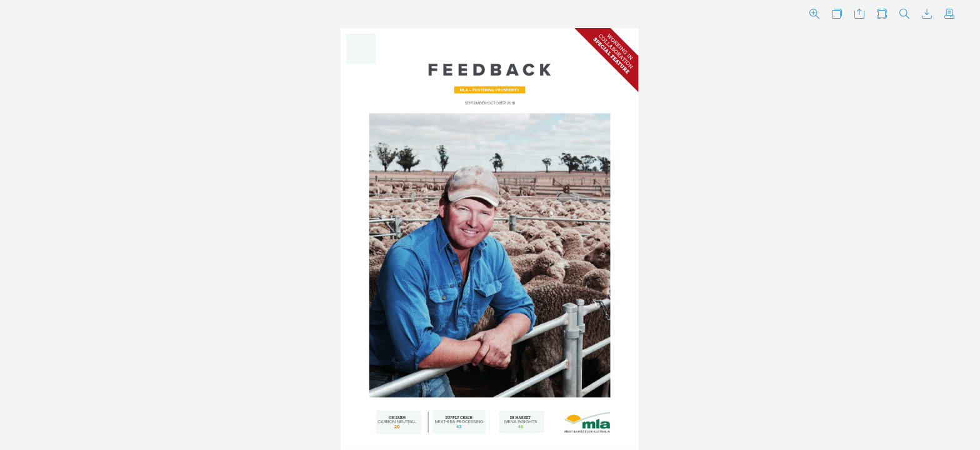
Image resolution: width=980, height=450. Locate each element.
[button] (814, 14)
